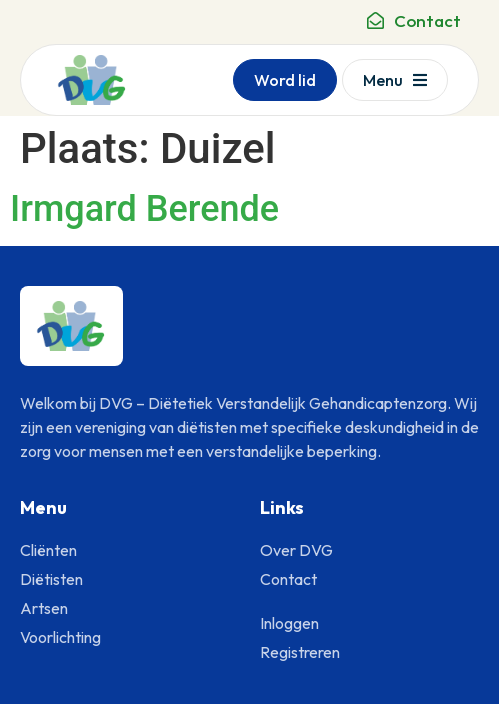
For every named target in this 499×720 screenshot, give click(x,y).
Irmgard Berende (144, 209)
